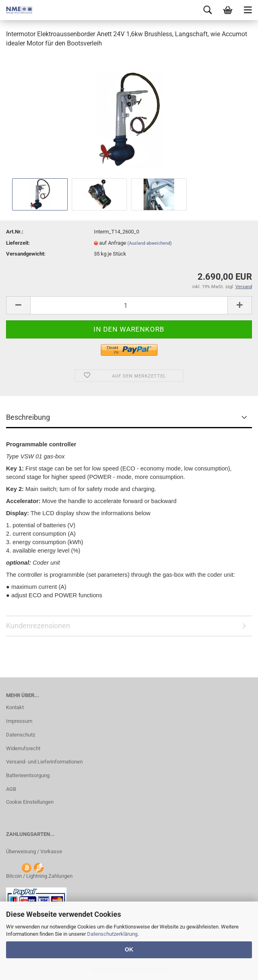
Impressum (19, 721)
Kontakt (15, 707)
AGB (11, 789)
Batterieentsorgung (28, 775)
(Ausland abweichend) (150, 243)
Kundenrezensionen (38, 626)
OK (129, 949)
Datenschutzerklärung (112, 934)
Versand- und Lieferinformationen (44, 762)
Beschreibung (28, 417)
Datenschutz (21, 735)
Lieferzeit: (18, 243)
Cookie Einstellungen (30, 802)
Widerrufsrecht (23, 748)
